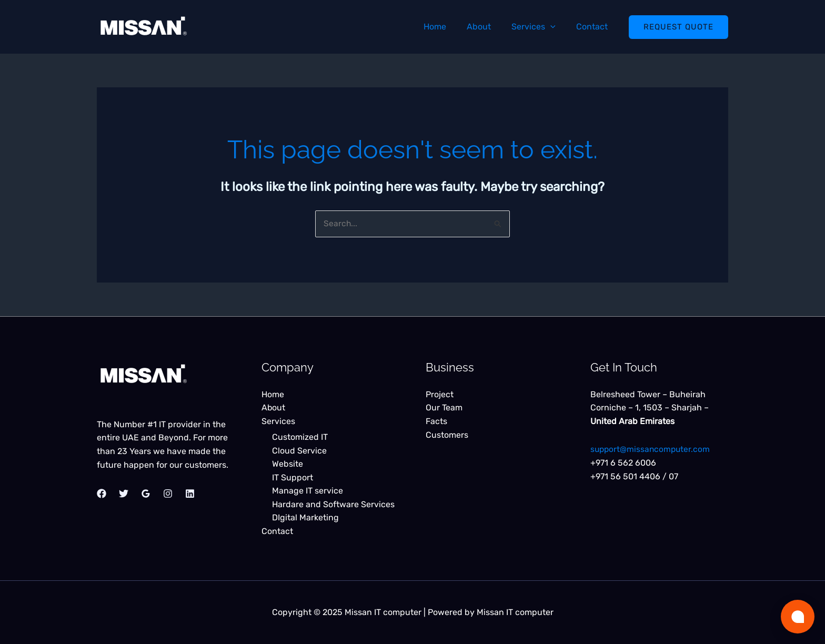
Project (440, 394)
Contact (594, 27)
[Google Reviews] (146, 494)
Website (288, 464)
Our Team (444, 408)
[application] (556, 27)
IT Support (293, 477)
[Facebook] (102, 494)
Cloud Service (299, 451)
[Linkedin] (190, 494)
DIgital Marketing (305, 518)
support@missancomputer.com (652, 450)
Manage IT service (308, 491)
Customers (447, 435)
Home (448, 27)
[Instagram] (168, 494)
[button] (678, 27)
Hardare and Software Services (333, 504)
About (488, 27)
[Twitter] (124, 494)
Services (539, 27)
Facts (436, 421)
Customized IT (300, 437)
